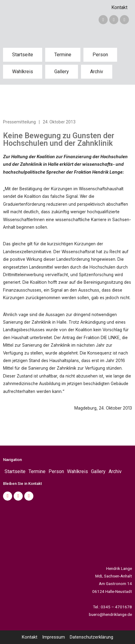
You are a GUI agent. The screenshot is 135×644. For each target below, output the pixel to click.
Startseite (23, 55)
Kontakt (119, 7)
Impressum (54, 637)
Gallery (62, 72)
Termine (63, 55)
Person (100, 55)
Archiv (97, 72)
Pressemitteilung (19, 122)
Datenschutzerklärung (91, 637)
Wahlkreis (23, 72)
